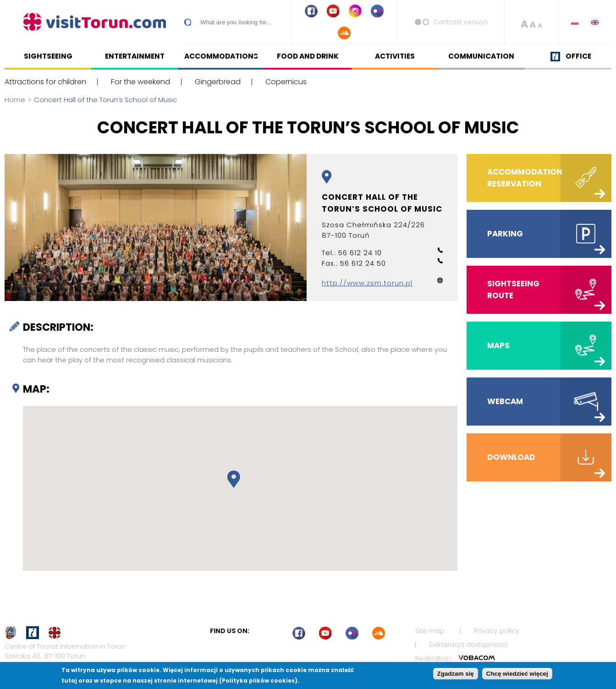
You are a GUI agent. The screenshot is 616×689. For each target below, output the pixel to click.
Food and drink (308, 56)
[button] (234, 479)
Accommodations (221, 56)
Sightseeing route (513, 290)
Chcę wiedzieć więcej (517, 674)
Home (15, 100)
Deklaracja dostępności (468, 645)
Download (511, 457)
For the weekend (140, 82)
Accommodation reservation (525, 180)
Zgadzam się (456, 674)
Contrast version (460, 22)
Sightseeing (48, 56)
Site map (430, 631)
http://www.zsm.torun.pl (367, 283)
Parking (505, 234)
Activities (395, 56)
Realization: (455, 658)
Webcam (505, 401)
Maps (498, 345)
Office (578, 56)
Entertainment (135, 56)
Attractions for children (45, 82)
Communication (481, 56)
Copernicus (286, 82)
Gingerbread (218, 82)
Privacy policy (497, 631)
